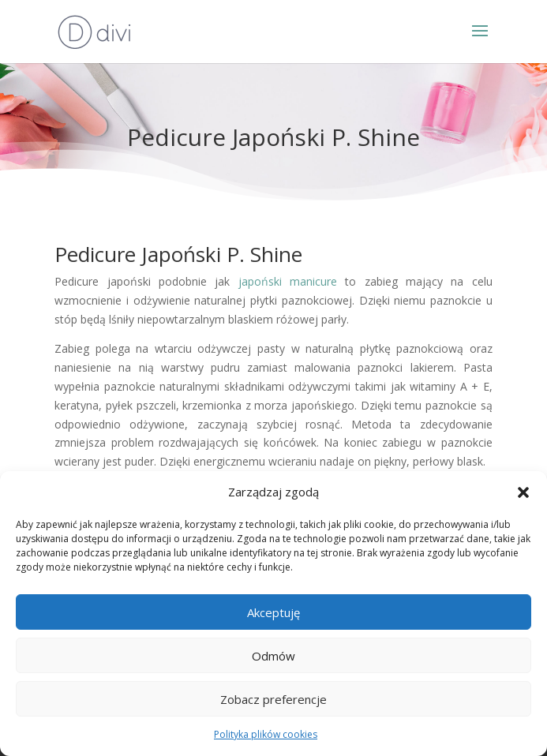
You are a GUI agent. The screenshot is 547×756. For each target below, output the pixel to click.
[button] (523, 492)
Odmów (273, 656)
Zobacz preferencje (273, 699)
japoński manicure (288, 281)
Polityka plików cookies (266, 734)
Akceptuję (273, 612)
